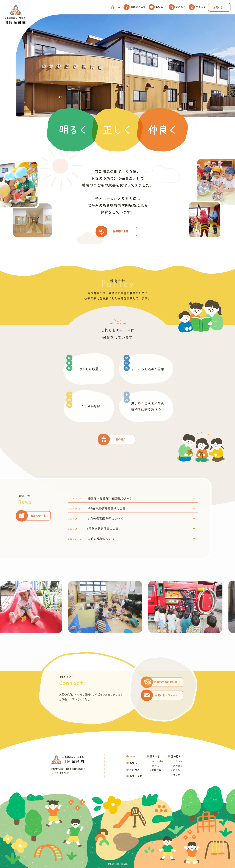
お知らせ (157, 7)
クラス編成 (158, 761)
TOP (116, 7)
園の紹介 (177, 7)
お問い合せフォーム (167, 708)
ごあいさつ (179, 761)
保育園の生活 (135, 7)
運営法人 (178, 775)
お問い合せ (219, 7)
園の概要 (178, 766)
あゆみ (176, 770)
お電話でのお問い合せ (167, 695)
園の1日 (156, 766)
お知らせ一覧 (38, 528)
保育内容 (155, 757)
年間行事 (157, 770)
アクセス (197, 7)
